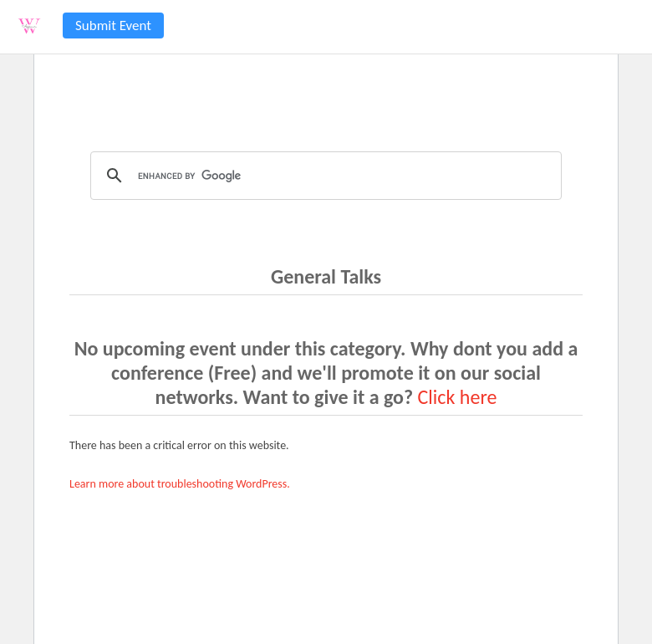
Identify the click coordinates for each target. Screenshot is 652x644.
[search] (323, 176)
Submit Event (113, 26)
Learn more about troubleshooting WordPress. (180, 484)
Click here (458, 397)
